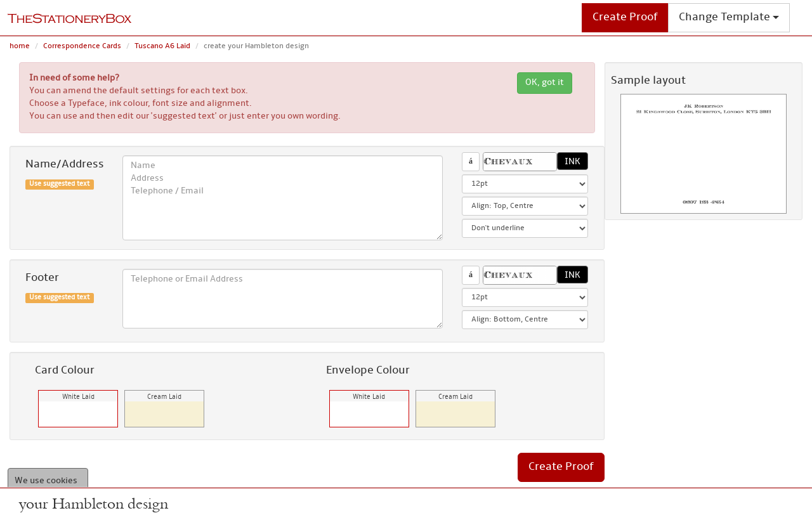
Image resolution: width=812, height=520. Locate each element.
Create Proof (625, 17)
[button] (520, 162)
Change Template (729, 17)
